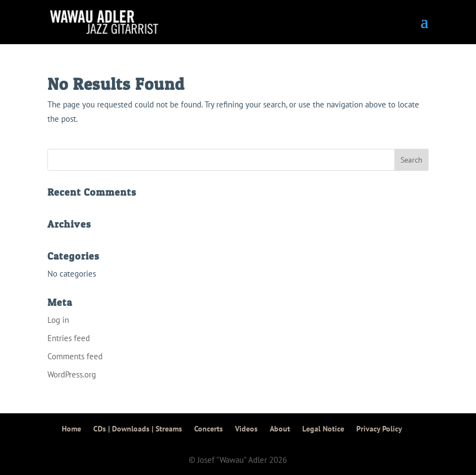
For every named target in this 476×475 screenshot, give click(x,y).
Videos (246, 429)
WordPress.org (72, 374)
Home (71, 429)
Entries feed (69, 338)
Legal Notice (323, 429)
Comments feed (75, 356)
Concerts (208, 429)
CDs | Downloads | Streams (138, 429)
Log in (58, 320)
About (280, 429)
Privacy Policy (379, 429)
